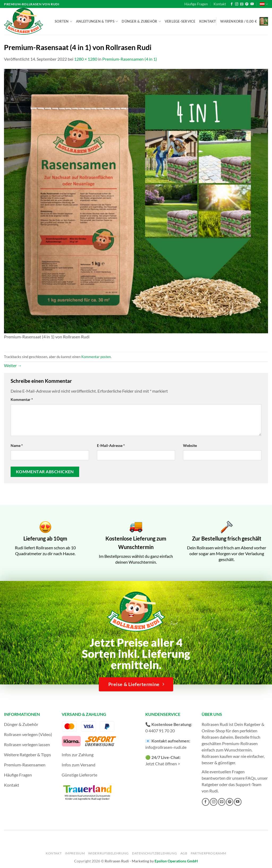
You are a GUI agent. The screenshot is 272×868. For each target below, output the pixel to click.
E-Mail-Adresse (111, 445)
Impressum (75, 853)
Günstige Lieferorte (79, 775)
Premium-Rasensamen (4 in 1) (130, 59)
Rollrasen (210, 737)
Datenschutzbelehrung (154, 853)
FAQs (251, 778)
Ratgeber (210, 784)
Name (17, 445)
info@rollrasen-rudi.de (166, 747)
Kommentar (22, 399)
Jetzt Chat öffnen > (163, 764)
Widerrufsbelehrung (109, 853)
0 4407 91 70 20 (160, 731)
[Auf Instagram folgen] (237, 4)
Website (190, 445)
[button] (244, 21)
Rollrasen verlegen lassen (27, 744)
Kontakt (220, 4)
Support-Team (248, 784)
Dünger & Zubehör (141, 21)
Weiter (13, 365)
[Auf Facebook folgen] (232, 4)
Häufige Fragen (196, 4)
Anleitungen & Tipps (97, 21)
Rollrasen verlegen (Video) (28, 734)
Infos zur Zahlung (78, 755)
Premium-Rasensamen (25, 765)
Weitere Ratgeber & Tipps (27, 755)
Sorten (63, 21)
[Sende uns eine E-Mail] (242, 4)
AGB (184, 853)
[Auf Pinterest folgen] (247, 4)
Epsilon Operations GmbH (176, 861)
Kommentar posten (96, 357)
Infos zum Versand (78, 765)
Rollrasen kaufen (217, 756)
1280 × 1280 (86, 59)
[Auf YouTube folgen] (252, 4)
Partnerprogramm (209, 853)
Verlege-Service (180, 21)
